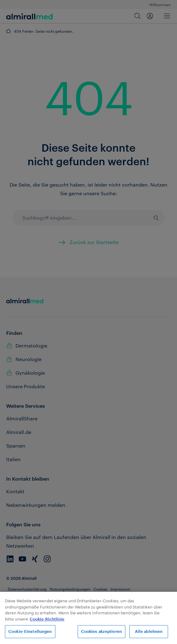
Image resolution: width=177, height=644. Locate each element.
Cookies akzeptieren (101, 631)
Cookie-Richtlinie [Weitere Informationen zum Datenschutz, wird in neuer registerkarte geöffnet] (47, 619)
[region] (88, 618)
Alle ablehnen (149, 631)
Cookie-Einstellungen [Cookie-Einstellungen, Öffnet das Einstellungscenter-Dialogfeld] (30, 631)
